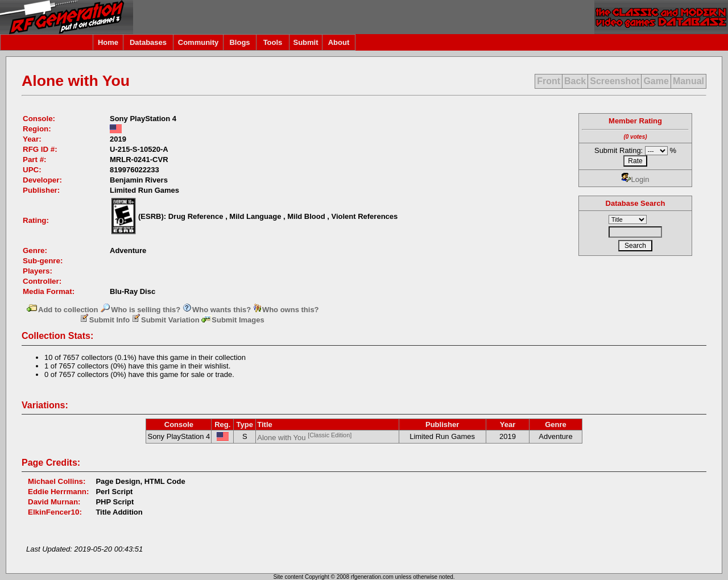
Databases (148, 42)
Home (108, 42)
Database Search (636, 203)
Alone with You (304, 438)
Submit (305, 42)
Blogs (239, 42)
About (339, 42)
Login (636, 179)
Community (198, 42)
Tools (273, 42)
